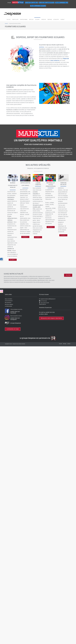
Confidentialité (8, 306)
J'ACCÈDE (68, 275)
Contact (59, 20)
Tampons (47, 20)
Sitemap (65, 344)
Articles (30, 20)
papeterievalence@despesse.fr (48, 299)
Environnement (9, 301)
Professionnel (23, 20)
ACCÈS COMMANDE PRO (62, 3)
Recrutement (8, 303)
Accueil (9, 20)
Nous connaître (8, 299)
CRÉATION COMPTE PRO (32, 3)
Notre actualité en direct (21, 318)
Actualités (53, 20)
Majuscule (66, 59)
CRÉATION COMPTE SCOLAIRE (47, 3)
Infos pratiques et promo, (21, 311)
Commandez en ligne (13, 329)
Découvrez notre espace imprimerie (51, 318)
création (41, 20)
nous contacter (55, 61)
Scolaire (36, 20)
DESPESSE (42, 47)
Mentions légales (9, 304)
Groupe (10, 3)
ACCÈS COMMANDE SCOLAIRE (38, 6)
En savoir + (13, 260)
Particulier (15, 20)
